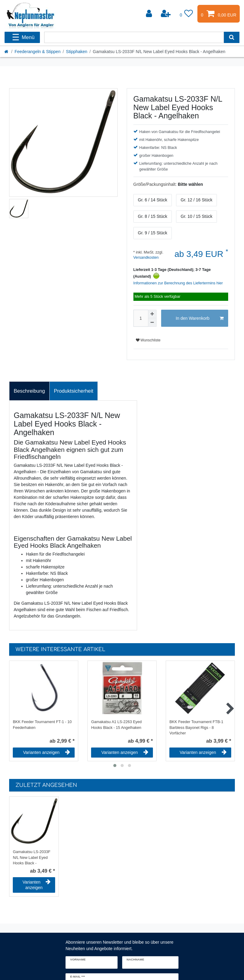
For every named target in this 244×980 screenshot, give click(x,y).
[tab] (29, 391)
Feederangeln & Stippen (38, 52)
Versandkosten (146, 258)
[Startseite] (7, 52)
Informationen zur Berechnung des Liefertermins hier (178, 283)
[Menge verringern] (152, 322)
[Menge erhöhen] (152, 314)
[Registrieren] (166, 14)
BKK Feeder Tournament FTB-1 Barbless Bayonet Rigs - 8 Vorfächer (196, 727)
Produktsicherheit (74, 391)
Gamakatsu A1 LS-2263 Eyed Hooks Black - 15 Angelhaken (116, 725)
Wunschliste (148, 340)
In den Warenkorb (200, 319)
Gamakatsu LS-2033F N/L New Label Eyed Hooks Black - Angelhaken (32, 857)
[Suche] (232, 37)
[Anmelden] (150, 14)
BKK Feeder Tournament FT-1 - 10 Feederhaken (42, 725)
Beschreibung (29, 391)
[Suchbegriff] (134, 37)
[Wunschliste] (186, 14)
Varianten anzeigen (47, 752)
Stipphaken (77, 52)
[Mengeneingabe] (141, 318)
